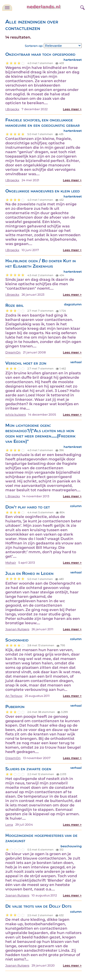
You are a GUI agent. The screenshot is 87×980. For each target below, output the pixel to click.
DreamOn (13, 352)
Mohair (11, 563)
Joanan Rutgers (17, 629)
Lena (9, 825)
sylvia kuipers (16, 415)
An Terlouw (14, 696)
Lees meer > (72, 109)
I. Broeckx (13, 496)
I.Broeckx (12, 109)
